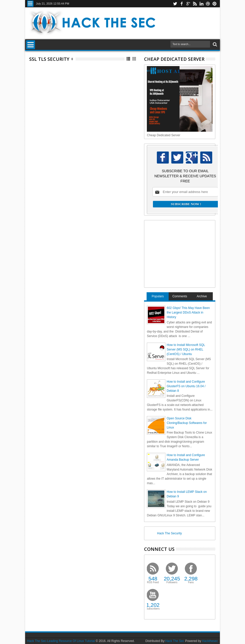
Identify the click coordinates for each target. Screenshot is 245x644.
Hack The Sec (175, 641)
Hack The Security (169, 533)
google (188, 4)
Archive (202, 296)
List (129, 59)
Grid (135, 59)
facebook (182, 4)
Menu (30, 4)
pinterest (215, 4)
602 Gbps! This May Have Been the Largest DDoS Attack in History (188, 313)
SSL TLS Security (49, 59)
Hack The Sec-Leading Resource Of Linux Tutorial (61, 641)
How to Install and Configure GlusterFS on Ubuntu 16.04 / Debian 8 (186, 386)
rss (195, 4)
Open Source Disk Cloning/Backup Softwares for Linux (187, 423)
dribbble (208, 4)
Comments (180, 296)
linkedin (201, 4)
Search (214, 44)
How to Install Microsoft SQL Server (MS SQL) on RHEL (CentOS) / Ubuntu (186, 349)
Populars (158, 296)
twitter (175, 4)
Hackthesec (210, 641)
